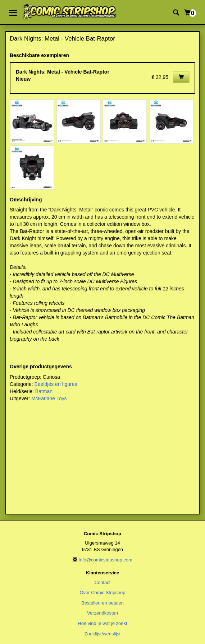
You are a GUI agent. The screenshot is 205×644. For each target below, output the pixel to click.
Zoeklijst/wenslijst (102, 634)
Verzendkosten (102, 613)
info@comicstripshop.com (106, 560)
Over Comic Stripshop (102, 592)
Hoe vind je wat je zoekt (102, 623)
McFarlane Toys (49, 398)
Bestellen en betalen (102, 603)
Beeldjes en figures (56, 384)
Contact (103, 582)
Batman (44, 391)
